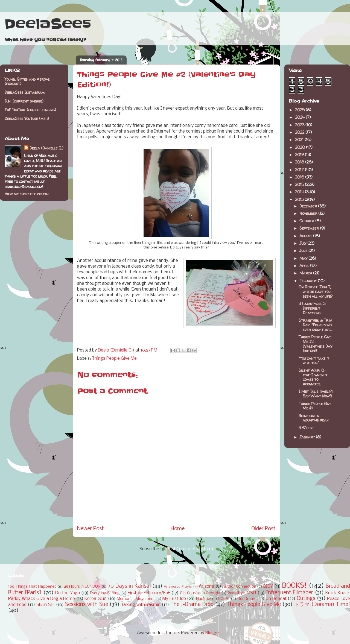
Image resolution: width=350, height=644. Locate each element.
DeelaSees (48, 24)
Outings (306, 599)
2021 (300, 140)
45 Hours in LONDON (82, 587)
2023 (300, 125)
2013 (300, 199)
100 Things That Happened (32, 587)
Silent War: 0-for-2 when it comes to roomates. (313, 377)
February (309, 281)
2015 (300, 184)
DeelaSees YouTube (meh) (27, 118)
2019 (300, 155)
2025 (300, 110)
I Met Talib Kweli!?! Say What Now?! (316, 394)
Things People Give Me (114, 358)
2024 (300, 117)
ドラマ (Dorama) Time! (322, 605)
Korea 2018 (96, 599)
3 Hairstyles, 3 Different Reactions (312, 308)
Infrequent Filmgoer (290, 593)
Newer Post (91, 529)
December (309, 206)
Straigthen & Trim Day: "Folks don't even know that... (316, 325)
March (306, 273)
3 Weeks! (306, 428)
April (305, 266)
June (304, 251)
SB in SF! (46, 605)
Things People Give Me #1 (315, 406)
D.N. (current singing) (24, 101)
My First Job (174, 599)
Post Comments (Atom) (190, 549)
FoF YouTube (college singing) (30, 110)
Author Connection (239, 587)
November (309, 213)
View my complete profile (27, 194)
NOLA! (224, 599)
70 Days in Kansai (129, 586)
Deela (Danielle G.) (46, 148)
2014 (300, 192)
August (306, 236)
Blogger (213, 633)
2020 (301, 147)
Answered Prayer (178, 587)
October (307, 221)
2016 (300, 177)
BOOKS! (294, 586)
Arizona (206, 586)
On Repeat (276, 599)
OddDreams (248, 599)
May (304, 258)
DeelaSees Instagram (25, 92)
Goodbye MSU (242, 593)
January (308, 437)
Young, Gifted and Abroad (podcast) (27, 81)
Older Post (263, 529)
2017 (300, 170)
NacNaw (203, 599)
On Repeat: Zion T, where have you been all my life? (316, 292)
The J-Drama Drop (192, 605)
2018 (300, 162)
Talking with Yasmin (141, 605)
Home (178, 529)
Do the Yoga (68, 593)
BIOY (268, 586)
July (303, 243)
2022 (300, 132)
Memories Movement (136, 599)
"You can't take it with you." (314, 361)
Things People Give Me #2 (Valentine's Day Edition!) (315, 344)
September (310, 228)
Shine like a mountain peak (313, 418)
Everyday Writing (105, 593)
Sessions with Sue (87, 605)
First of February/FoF (149, 593)
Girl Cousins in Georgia (200, 593)
